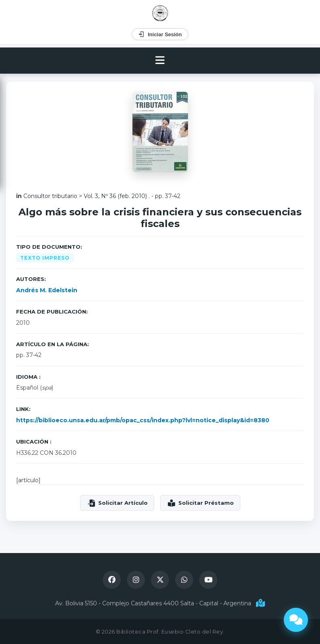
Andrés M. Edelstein (47, 290)
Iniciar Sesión (160, 34)
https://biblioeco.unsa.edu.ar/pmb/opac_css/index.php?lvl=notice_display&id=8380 (143, 420)
